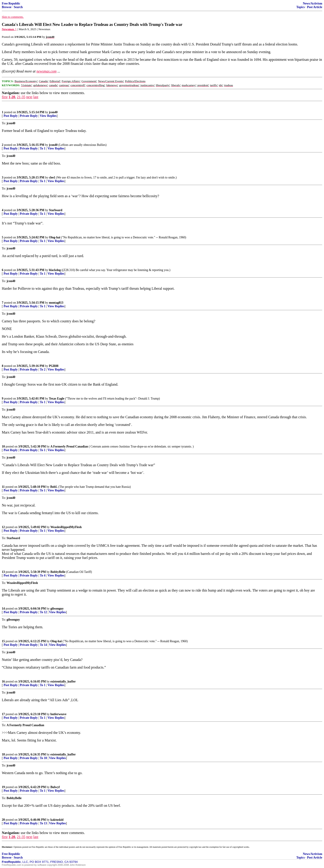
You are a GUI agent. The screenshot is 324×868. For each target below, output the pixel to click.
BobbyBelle (58, 572)
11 (3, 487)
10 (3, 446)
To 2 (43, 370)
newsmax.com (46, 71)
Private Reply (29, 116)
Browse (7, 7)
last (36, 97)
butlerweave (58, 714)
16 (3, 682)
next (29, 97)
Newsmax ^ (9, 29)
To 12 (43, 612)
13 (3, 572)
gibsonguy (57, 609)
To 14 (43, 645)
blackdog (55, 270)
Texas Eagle (57, 399)
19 (3, 787)
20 (3, 820)
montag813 (56, 303)
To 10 (43, 758)
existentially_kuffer (63, 682)
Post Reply (11, 116)
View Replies (48, 116)
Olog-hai (55, 237)
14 (3, 609)
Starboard (56, 210)
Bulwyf (55, 787)
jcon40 (53, 112)
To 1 (43, 148)
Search (18, 7)
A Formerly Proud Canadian (69, 446)
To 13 (43, 823)
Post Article (315, 7)
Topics (300, 7)
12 (3, 527)
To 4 (43, 575)
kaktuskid (57, 820)
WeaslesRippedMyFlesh (66, 527)
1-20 (12, 97)
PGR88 (54, 366)
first (5, 97)
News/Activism (313, 3)
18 (3, 754)
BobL (54, 487)
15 (3, 641)
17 (3, 714)
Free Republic (11, 3)
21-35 (21, 97)
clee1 (52, 177)
